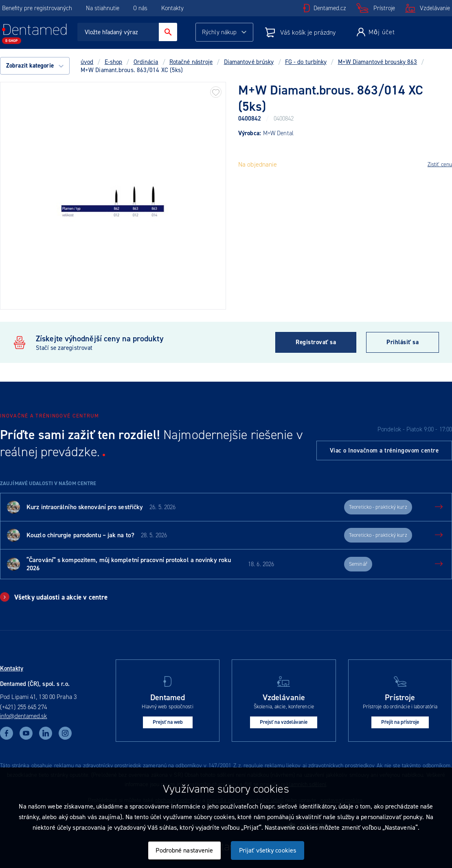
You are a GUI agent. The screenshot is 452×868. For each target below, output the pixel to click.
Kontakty (172, 8)
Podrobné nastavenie (184, 850)
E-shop (114, 62)
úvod (87, 62)
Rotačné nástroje (191, 62)
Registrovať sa (316, 342)
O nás (140, 8)
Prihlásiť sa (403, 342)
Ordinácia (146, 62)
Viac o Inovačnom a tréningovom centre (384, 450)
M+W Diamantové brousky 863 (378, 62)
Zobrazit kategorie (35, 66)
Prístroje (384, 8)
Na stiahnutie (103, 8)
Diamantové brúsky (249, 62)
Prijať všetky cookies (268, 850)
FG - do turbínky (306, 62)
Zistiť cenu (440, 164)
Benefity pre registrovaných (37, 8)
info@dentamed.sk (24, 716)
